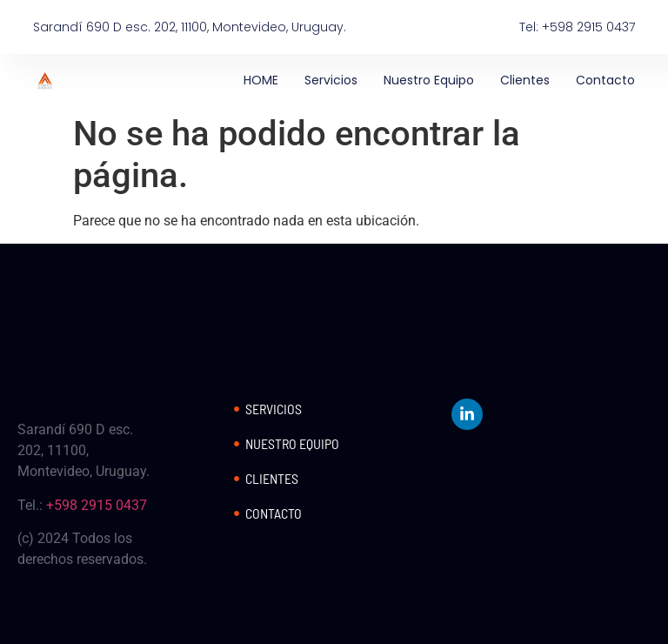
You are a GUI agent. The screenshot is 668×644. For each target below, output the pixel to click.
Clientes (525, 80)
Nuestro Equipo (429, 80)
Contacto (605, 80)
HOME (261, 80)
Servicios (331, 80)
